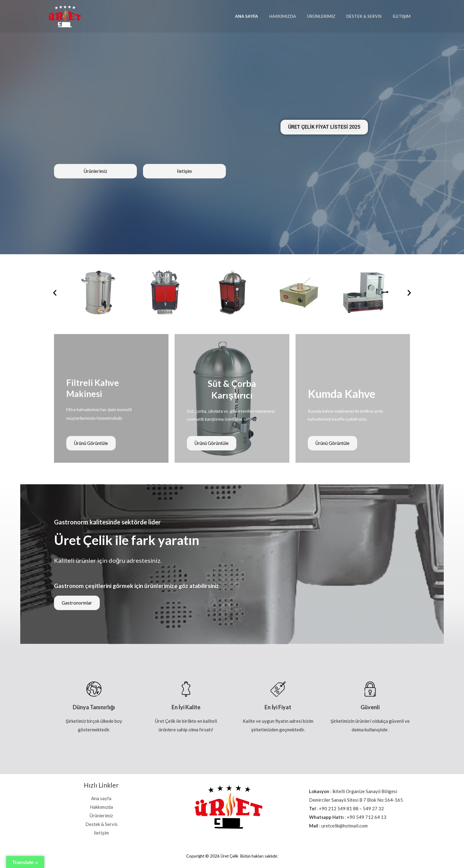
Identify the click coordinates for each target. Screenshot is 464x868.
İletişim (403, 16)
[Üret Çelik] (65, 16)
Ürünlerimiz (328, 16)
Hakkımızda (292, 16)
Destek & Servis (368, 16)
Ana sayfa (259, 16)
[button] (55, 292)
